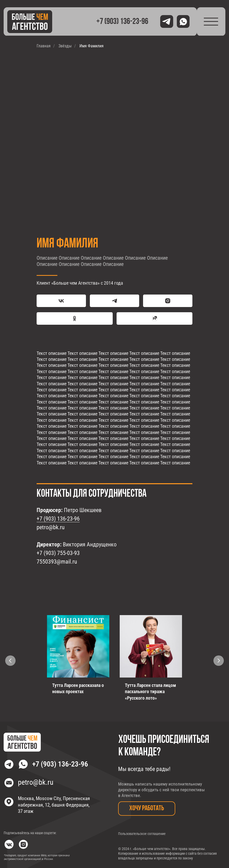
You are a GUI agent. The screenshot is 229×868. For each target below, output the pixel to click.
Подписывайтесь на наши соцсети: (30, 833)
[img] (30, 22)
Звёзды (65, 46)
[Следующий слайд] (219, 661)
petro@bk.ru (51, 527)
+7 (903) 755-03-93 (58, 553)
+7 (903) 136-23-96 (58, 519)
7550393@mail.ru (57, 562)
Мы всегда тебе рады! (144, 769)
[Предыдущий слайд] (10, 661)
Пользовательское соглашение (142, 834)
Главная (44, 46)
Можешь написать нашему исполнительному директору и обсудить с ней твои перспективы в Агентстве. (161, 790)
